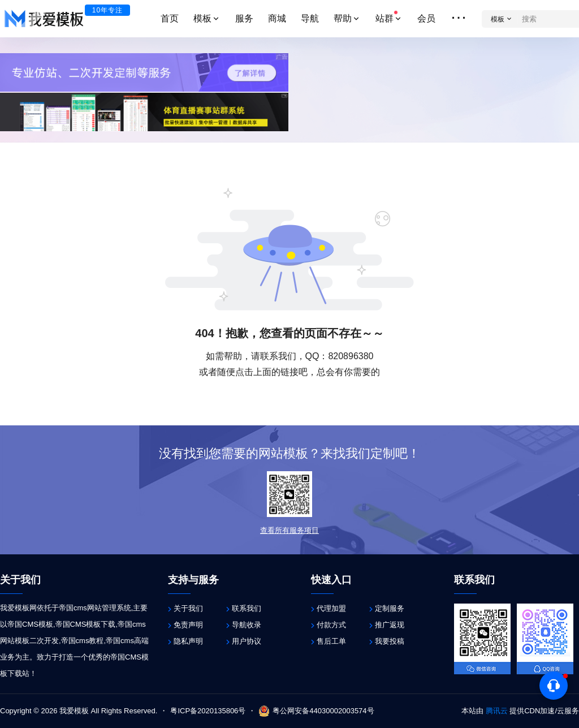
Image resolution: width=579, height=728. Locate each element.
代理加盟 (331, 608)
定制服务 (390, 608)
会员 (426, 18)
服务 (244, 18)
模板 (207, 18)
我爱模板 (73, 711)
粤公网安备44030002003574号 (316, 711)
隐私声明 (188, 641)
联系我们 (247, 608)
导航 (310, 18)
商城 (277, 18)
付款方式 (331, 625)
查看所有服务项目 (289, 530)
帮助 (347, 18)
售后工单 (331, 641)
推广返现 (390, 625)
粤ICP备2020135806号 (208, 711)
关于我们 (188, 608)
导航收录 (247, 625)
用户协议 (247, 641)
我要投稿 (390, 641)
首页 (170, 18)
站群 (389, 17)
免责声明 (188, 625)
